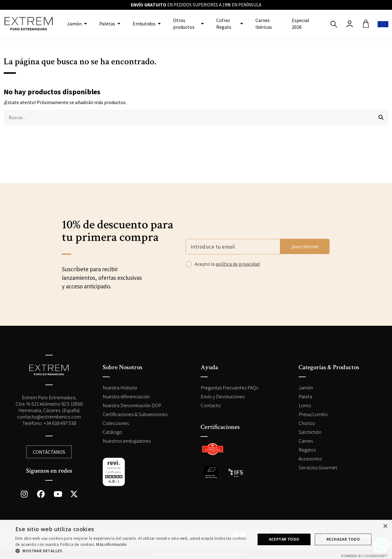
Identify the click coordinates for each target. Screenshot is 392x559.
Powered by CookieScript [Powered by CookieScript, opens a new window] (364, 556)
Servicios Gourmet (318, 467)
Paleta (305, 396)
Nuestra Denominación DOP (132, 405)
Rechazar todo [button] (343, 539)
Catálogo (112, 432)
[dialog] (196, 539)
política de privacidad (238, 264)
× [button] (385, 526)
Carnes (306, 441)
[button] (132, 551)
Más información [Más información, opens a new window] (111, 544)
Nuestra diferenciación (126, 396)
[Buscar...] (381, 117)
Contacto (211, 405)
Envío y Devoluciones (223, 396)
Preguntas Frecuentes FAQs (229, 388)
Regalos (307, 450)
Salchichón (310, 432)
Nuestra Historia (120, 388)
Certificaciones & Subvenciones (135, 414)
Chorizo (307, 423)
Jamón (306, 388)
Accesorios (310, 459)
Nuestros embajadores (127, 441)
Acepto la (227, 264)
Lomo (305, 405)
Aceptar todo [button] (284, 539)
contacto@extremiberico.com (49, 417)
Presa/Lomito (313, 414)
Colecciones (116, 423)
